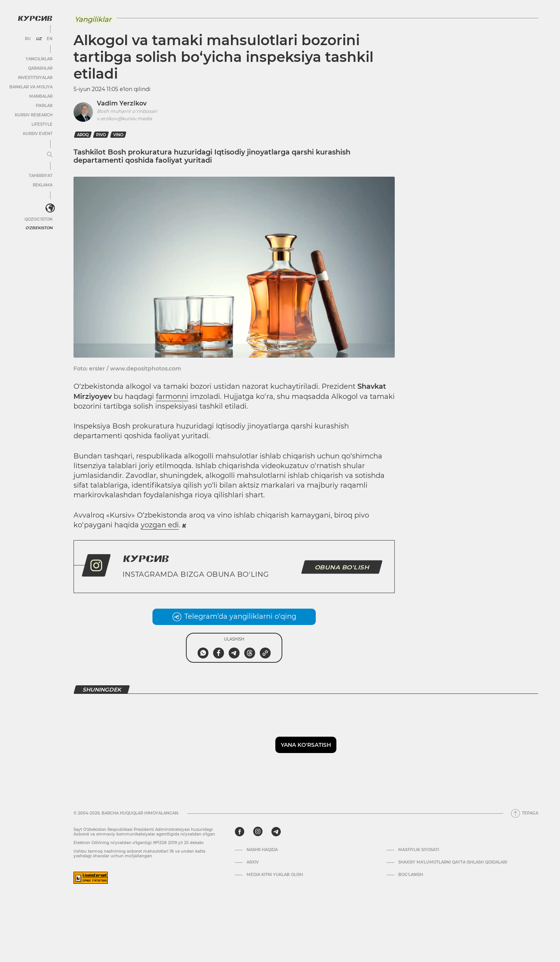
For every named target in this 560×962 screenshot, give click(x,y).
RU (28, 39)
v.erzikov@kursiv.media (124, 118)
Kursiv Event (38, 134)
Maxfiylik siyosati (419, 850)
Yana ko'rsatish (306, 745)
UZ (39, 39)
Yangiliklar (39, 59)
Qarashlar (40, 68)
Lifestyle (42, 124)
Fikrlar (44, 106)
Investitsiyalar (35, 78)
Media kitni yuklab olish (275, 875)
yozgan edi (160, 525)
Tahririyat (41, 176)
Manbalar (41, 96)
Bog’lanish (411, 875)
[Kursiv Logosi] (35, 18)
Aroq (83, 135)
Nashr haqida (262, 850)
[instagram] (258, 832)
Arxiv (253, 862)
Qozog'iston (38, 219)
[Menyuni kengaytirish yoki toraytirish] (50, 155)
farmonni (172, 397)
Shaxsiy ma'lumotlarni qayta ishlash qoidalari (453, 862)
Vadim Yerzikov (122, 103)
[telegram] (276, 832)
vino (118, 135)
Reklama (43, 185)
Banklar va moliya (31, 87)
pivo (101, 135)
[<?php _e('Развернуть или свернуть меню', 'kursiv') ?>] (50, 208)
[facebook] (240, 832)
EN (50, 39)
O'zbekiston (39, 228)
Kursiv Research (34, 115)
